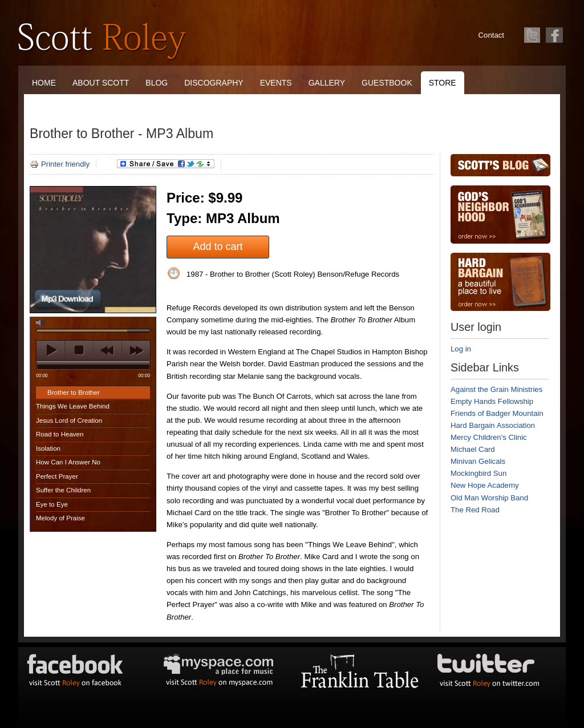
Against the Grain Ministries (496, 389)
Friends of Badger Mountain (497, 413)
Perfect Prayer (57, 476)
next (136, 350)
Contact (491, 35)
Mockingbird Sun (478, 473)
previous (108, 350)
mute (40, 323)
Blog (157, 83)
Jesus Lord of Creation (69, 420)
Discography (214, 83)
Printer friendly (60, 164)
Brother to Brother (74, 393)
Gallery (327, 83)
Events (276, 83)
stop (79, 350)
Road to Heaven (60, 434)
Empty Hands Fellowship (492, 401)
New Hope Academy (484, 485)
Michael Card (473, 449)
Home (44, 83)
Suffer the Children (63, 490)
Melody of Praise (60, 518)
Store (443, 83)
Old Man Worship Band (489, 498)
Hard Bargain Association (493, 425)
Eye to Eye (52, 504)
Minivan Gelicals (478, 461)
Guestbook (387, 83)
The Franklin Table (74, 106)
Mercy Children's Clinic (489, 437)
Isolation (48, 448)
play (50, 350)
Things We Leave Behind (73, 406)
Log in (461, 349)
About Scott (101, 83)
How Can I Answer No (68, 462)
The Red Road (475, 510)
